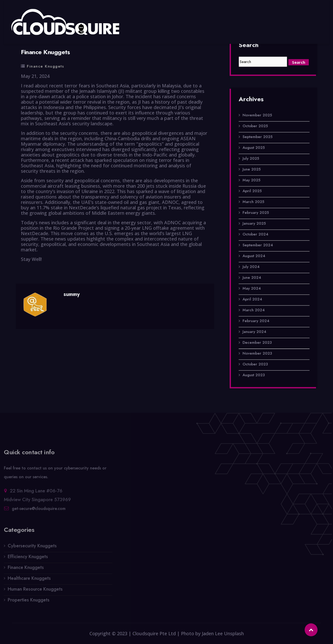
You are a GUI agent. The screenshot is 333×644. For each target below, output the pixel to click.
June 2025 (252, 170)
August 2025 (254, 148)
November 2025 (257, 115)
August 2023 (254, 375)
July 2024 (251, 267)
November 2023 (257, 354)
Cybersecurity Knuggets (32, 548)
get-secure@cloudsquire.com (39, 510)
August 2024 (254, 256)
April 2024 (252, 300)
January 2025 (254, 224)
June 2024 (252, 278)
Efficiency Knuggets (28, 558)
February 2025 (256, 213)
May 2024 (252, 289)
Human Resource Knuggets (35, 591)
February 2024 (256, 321)
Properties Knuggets (29, 602)
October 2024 (255, 235)
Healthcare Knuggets (29, 580)
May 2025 (251, 180)
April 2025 (252, 191)
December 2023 (257, 343)
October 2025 (255, 126)
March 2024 (254, 310)
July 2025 (251, 159)
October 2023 (255, 365)
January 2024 (254, 332)
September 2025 (257, 137)
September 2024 (258, 245)
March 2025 (253, 202)
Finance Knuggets (45, 66)
